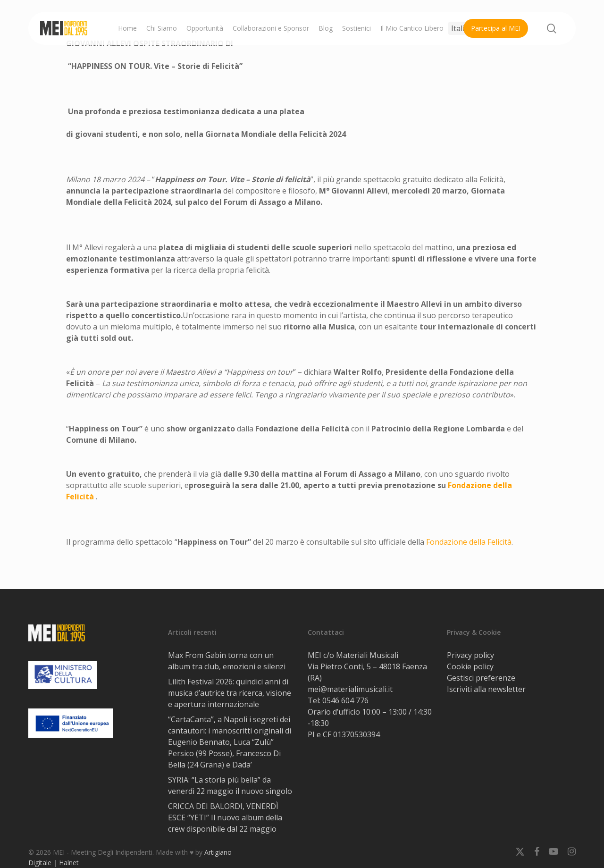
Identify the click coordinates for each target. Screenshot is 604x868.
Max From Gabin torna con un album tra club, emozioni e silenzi (227, 661)
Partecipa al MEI (496, 28)
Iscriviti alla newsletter (486, 689)
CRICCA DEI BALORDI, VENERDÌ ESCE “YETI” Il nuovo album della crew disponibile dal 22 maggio (225, 817)
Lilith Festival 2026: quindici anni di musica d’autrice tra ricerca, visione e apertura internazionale (230, 693)
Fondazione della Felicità (469, 542)
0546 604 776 (345, 700)
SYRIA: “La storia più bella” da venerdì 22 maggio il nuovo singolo (230, 785)
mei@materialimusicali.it (350, 689)
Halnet (69, 863)
